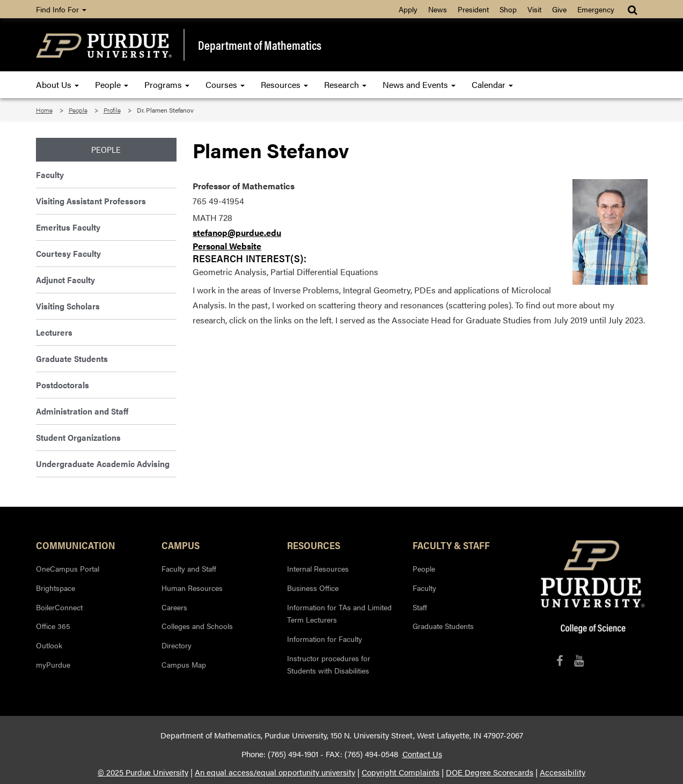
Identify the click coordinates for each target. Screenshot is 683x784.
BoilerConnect (59, 607)
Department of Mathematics (260, 45)
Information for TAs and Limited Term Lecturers (339, 613)
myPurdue (53, 664)
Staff (420, 607)
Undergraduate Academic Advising (103, 464)
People (112, 84)
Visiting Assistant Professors (91, 201)
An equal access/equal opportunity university (275, 772)
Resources (284, 84)
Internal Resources (318, 568)
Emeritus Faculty (68, 227)
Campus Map (184, 664)
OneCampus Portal (68, 568)
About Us (57, 84)
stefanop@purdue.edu (237, 232)
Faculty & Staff (451, 545)
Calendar (492, 84)
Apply (408, 9)
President (473, 9)
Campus (181, 545)
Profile (112, 110)
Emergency (596, 9)
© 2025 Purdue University (143, 772)
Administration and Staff (82, 411)
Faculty (50, 175)
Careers (174, 607)
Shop (508, 9)
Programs (167, 84)
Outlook (49, 645)
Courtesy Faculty (68, 253)
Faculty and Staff (189, 568)
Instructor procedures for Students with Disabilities (329, 664)
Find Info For (61, 9)
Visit (534, 9)
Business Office (313, 588)
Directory (177, 645)
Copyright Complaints (401, 772)
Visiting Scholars (68, 306)
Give (559, 9)
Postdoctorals (63, 385)
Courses (225, 84)
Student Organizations (78, 437)
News (438, 9)
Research (345, 84)
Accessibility (563, 772)
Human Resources (192, 588)
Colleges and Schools (197, 626)
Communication (76, 545)
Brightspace (56, 588)
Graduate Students (72, 358)
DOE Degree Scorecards (490, 772)
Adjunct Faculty (65, 280)
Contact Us (422, 754)
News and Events (419, 84)
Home (44, 110)
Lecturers (54, 332)
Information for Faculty (325, 639)
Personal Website (227, 246)
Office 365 (53, 626)
